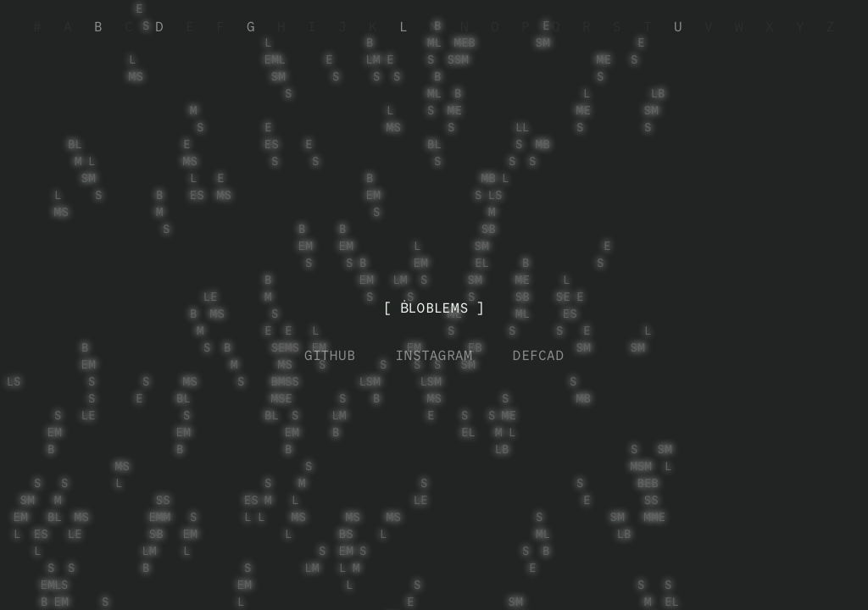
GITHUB (330, 355)
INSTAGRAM (434, 355)
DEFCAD (538, 355)
